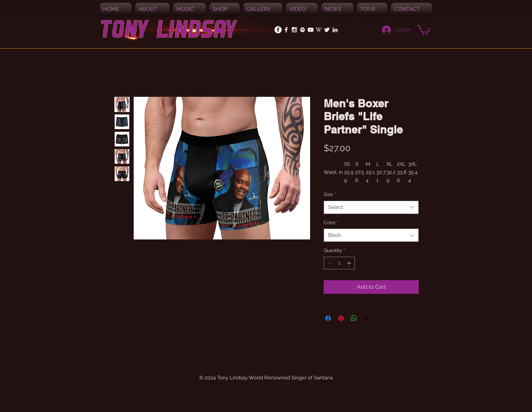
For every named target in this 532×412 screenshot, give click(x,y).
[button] (189, 9)
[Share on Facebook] (328, 318)
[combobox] (371, 207)
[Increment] (350, 263)
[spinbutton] (339, 263)
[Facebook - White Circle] (278, 30)
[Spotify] (302, 30)
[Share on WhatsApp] (354, 318)
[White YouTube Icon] (311, 30)
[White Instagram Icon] (294, 30)
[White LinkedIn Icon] (335, 30)
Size (330, 194)
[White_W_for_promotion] (319, 30)
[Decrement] (329, 263)
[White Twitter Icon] (327, 30)
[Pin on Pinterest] (341, 318)
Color (331, 222)
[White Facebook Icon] (286, 30)
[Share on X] (367, 318)
